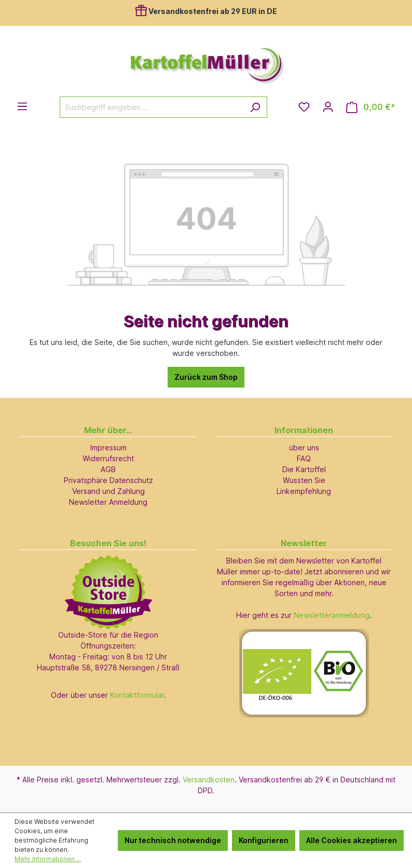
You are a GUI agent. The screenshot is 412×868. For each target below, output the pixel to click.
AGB (108, 469)
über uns (304, 447)
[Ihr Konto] (328, 107)
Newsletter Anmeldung (108, 502)
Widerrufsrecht (108, 458)
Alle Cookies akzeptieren (352, 840)
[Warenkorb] (371, 107)
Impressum (108, 447)
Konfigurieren (264, 840)
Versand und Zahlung (108, 491)
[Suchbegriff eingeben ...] (152, 107)
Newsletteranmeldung (332, 615)
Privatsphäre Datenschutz (108, 480)
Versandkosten (209, 780)
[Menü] (22, 106)
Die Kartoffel (304, 469)
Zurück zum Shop (206, 377)
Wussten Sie (304, 480)
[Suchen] (255, 107)
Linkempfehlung (304, 491)
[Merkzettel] (304, 107)
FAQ (304, 458)
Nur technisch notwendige (173, 840)
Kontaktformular (137, 695)
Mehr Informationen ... (48, 859)
